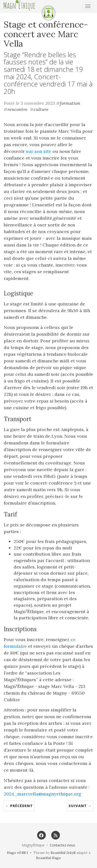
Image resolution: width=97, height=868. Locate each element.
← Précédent (19, 806)
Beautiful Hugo (48, 858)
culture (41, 109)
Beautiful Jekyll (63, 853)
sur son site (39, 151)
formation (70, 103)
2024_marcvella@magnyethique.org (42, 794)
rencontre (17, 109)
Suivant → (80, 806)
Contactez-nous (62, 845)
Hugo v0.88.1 (17, 853)
